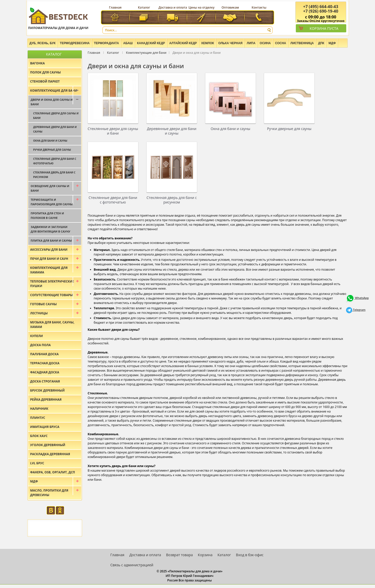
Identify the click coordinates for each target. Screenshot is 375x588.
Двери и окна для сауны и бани (52, 102)
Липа (251, 43)
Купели (37, 336)
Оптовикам (230, 7)
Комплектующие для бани (146, 53)
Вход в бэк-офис (250, 555)
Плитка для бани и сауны (51, 240)
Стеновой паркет (45, 81)
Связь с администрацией (132, 565)
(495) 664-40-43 (321, 7)
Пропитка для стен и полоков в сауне (47, 215)
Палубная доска (45, 354)
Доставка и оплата (173, 7)
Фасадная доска (45, 372)
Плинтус (38, 418)
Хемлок (208, 43)
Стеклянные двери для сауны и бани (113, 131)
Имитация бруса (45, 427)
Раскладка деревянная (50, 454)
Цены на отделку (202, 7)
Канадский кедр (151, 43)
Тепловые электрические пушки (52, 284)
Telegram (356, 310)
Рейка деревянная (46, 400)
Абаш (128, 43)
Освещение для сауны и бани (50, 188)
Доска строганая (45, 381)
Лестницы (39, 313)
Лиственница (302, 43)
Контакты (259, 7)
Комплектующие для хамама (49, 270)
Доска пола (41, 345)
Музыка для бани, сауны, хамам (52, 325)
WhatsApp (357, 298)
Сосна (281, 43)
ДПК (321, 43)
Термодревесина (75, 43)
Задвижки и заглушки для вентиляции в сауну (51, 229)
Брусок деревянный (48, 390)
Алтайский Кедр (183, 43)
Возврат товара (180, 555)
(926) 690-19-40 (321, 11)
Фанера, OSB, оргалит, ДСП (53, 472)
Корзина (205, 555)
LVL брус (37, 463)
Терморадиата (107, 43)
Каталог (144, 7)
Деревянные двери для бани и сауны (172, 131)
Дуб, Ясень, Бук (43, 43)
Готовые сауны (44, 304)
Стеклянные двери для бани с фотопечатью (113, 200)
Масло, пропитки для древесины (49, 493)
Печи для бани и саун (49, 259)
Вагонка (38, 63)
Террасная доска (45, 363)
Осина (265, 43)
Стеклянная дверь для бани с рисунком (172, 200)
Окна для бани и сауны (230, 129)
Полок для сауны (46, 72)
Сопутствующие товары (52, 295)
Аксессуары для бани (49, 250)
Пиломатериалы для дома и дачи (58, 18)
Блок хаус (39, 436)
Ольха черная (230, 43)
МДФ (332, 43)
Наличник (39, 409)
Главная (115, 7)
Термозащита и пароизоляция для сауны (52, 202)
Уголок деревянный (48, 445)
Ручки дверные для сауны (289, 129)
